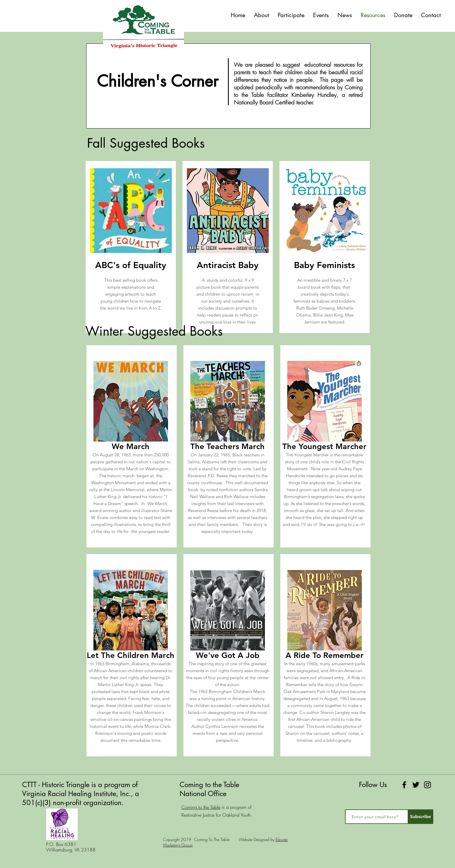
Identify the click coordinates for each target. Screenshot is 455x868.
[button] (291, 15)
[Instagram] (427, 785)
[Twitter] (416, 785)
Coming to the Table (201, 807)
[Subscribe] (420, 817)
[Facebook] (404, 785)
